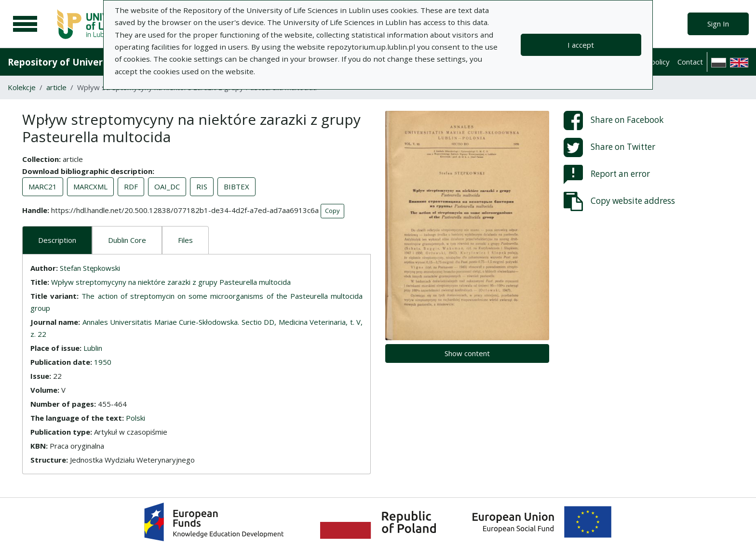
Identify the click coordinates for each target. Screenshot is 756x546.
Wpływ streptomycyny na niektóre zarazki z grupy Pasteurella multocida (171, 282)
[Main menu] (25, 24)
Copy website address (619, 201)
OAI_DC (167, 186)
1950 (103, 362)
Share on (614, 120)
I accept (581, 45)
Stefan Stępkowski (90, 268)
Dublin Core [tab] (127, 240)
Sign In (718, 24)
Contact (690, 62)
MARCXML (90, 186)
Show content (467, 353)
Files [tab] (185, 240)
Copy (332, 211)
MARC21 (43, 186)
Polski (135, 418)
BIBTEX (236, 186)
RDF (131, 186)
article (56, 87)
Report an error (607, 174)
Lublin (93, 348)
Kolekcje (22, 87)
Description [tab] (57, 240)
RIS (202, 186)
